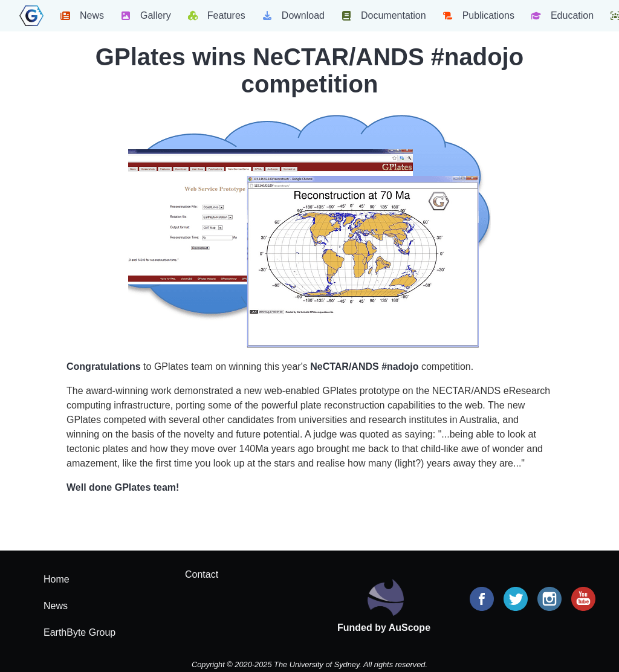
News (56, 606)
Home (57, 579)
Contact (202, 574)
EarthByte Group (79, 632)
